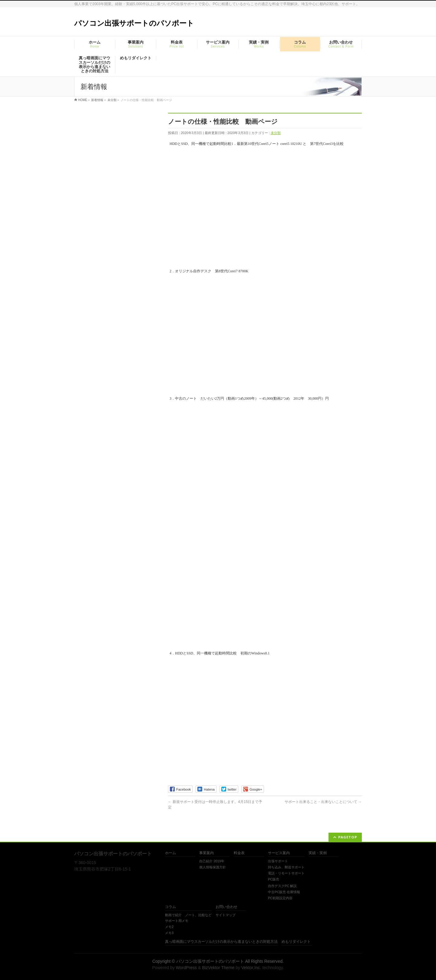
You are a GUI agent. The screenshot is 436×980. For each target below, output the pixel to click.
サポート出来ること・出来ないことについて (323, 802)
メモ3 (169, 933)
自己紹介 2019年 (212, 861)
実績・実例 (318, 853)
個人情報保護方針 (213, 867)
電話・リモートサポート (286, 873)
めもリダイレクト (296, 942)
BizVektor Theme (218, 968)
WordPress (186, 968)
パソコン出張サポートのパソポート (134, 23)
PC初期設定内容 (280, 898)
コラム (170, 907)
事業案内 (206, 853)
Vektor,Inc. (251, 968)
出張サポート (278, 861)
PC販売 (274, 879)
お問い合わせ (226, 907)
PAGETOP (348, 837)
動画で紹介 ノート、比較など (188, 915)
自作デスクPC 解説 (282, 886)
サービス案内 (279, 853)
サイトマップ (226, 915)
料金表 (239, 853)
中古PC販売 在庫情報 (284, 892)
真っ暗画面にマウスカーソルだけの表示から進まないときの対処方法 (221, 942)
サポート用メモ (177, 921)
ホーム (170, 853)
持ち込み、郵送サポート (286, 867)
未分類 (276, 133)
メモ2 (169, 927)
